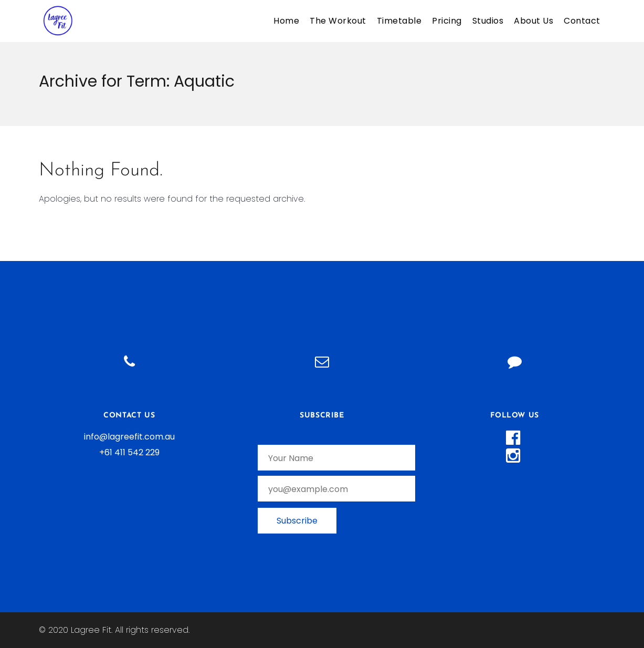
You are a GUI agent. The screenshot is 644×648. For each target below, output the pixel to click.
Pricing (447, 21)
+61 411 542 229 (129, 452)
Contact (582, 21)
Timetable (399, 21)
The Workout (338, 21)
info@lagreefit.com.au (129, 437)
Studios (488, 21)
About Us (534, 21)
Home (286, 21)
